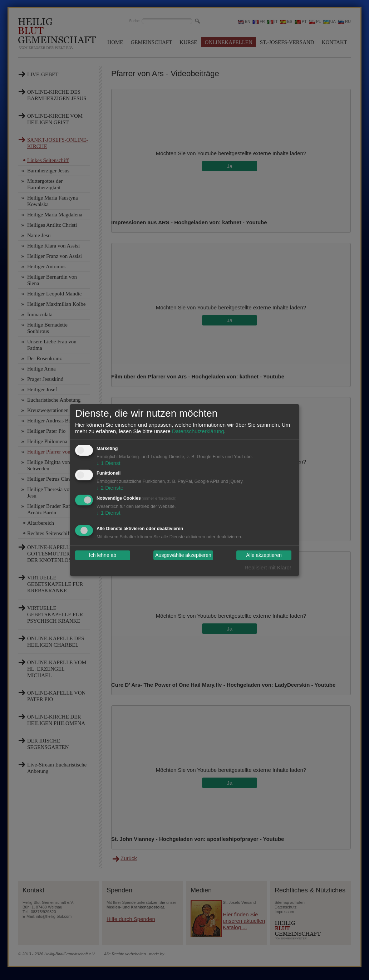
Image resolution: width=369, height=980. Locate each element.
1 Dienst (109, 463)
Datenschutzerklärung (198, 431)
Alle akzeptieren (264, 555)
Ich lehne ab (103, 555)
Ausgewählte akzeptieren (183, 555)
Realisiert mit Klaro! (268, 567)
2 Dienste (110, 488)
